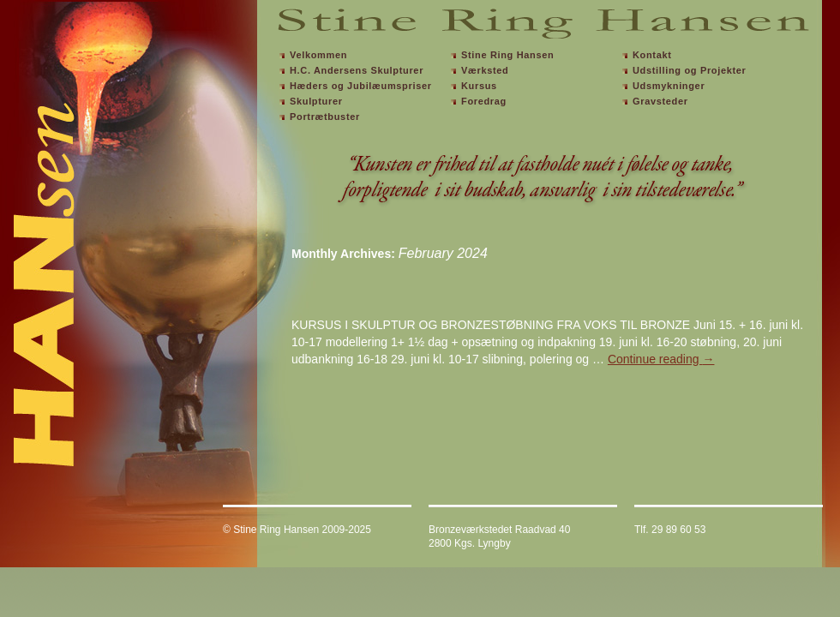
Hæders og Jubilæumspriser (361, 86)
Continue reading (661, 359)
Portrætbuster (325, 117)
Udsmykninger (669, 86)
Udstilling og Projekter (690, 70)
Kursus (479, 86)
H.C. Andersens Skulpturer (357, 70)
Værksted (485, 70)
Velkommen (318, 55)
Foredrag (484, 101)
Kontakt (652, 55)
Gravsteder (660, 101)
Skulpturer (316, 101)
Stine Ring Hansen (507, 55)
